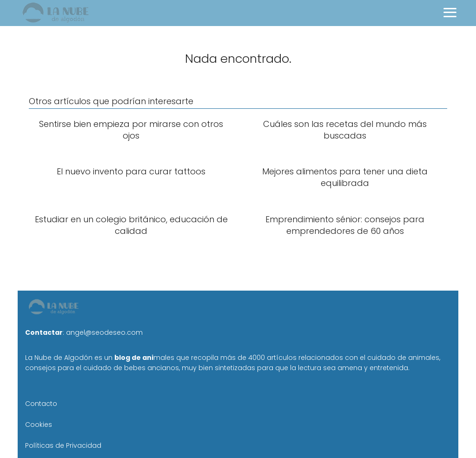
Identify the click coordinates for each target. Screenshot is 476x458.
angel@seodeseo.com (104, 332)
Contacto (41, 404)
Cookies (39, 425)
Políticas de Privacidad (63, 445)
